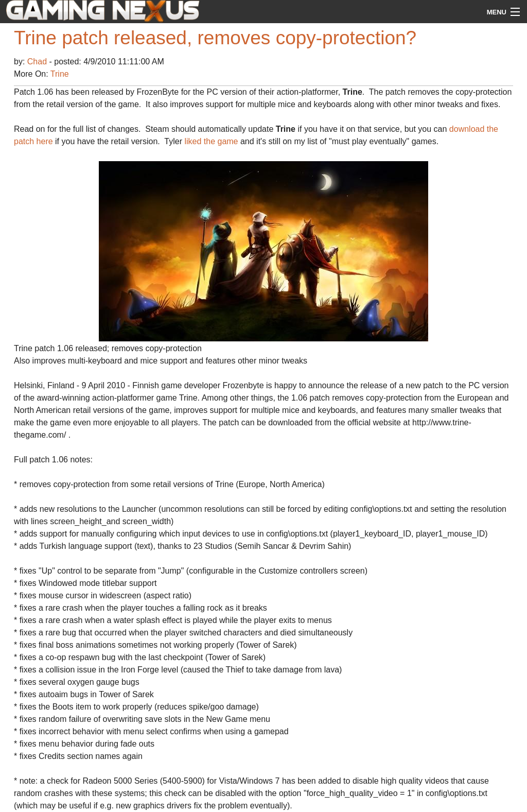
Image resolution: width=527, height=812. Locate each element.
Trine (60, 74)
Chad (38, 62)
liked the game (211, 141)
